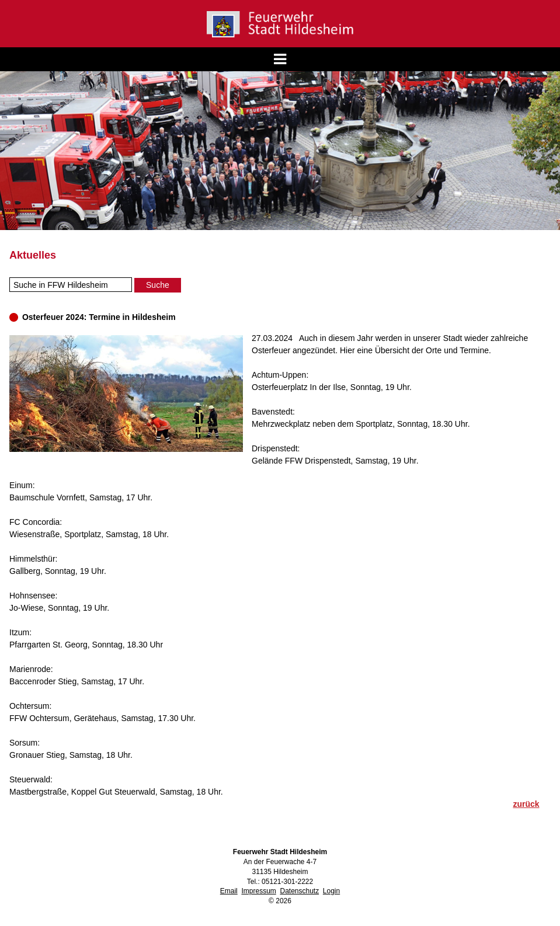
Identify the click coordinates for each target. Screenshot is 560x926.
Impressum (258, 891)
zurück (526, 804)
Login (331, 891)
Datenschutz (299, 891)
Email (229, 891)
